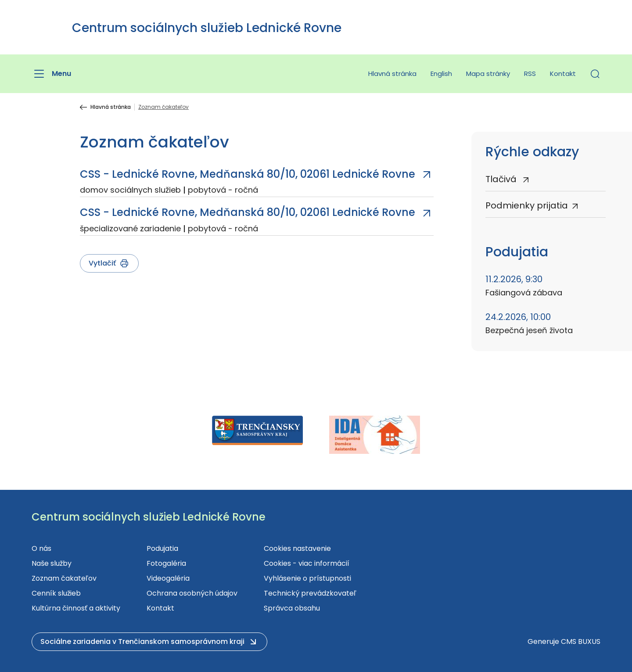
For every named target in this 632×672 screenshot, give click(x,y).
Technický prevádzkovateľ (310, 593)
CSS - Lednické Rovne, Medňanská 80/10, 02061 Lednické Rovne (248, 174)
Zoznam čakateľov (64, 578)
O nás (41, 548)
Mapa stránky (488, 74)
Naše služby (52, 563)
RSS (530, 74)
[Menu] (51, 74)
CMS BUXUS (581, 641)
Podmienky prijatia (527, 205)
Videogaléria (168, 578)
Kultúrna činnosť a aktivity (76, 608)
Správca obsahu (292, 608)
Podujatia (162, 548)
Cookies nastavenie (297, 548)
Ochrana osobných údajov (192, 593)
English (441, 74)
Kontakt (563, 74)
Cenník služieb (56, 593)
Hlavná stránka (392, 74)
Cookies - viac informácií (307, 563)
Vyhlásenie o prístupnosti (307, 578)
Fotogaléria (166, 563)
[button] (595, 74)
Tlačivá (502, 179)
